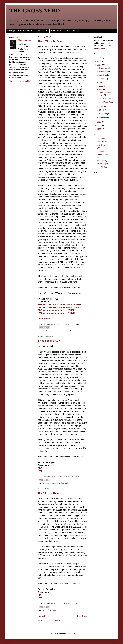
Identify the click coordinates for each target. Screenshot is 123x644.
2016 (99, 58)
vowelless (70, 331)
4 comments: (69, 324)
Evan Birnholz (102, 154)
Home (63, 616)
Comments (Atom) (57, 620)
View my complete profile (19, 81)
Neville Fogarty (103, 164)
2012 (99, 125)
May (101, 90)
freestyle (48, 483)
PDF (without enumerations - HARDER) (57, 310)
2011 (99, 129)
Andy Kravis (101, 145)
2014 (99, 65)
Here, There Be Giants (51, 41)
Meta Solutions (43, 31)
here (55, 363)
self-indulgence (50, 331)
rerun (54, 610)
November (104, 72)
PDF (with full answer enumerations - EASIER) (60, 305)
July (101, 82)
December (104, 68)
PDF (40, 468)
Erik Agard (101, 151)
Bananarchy (25, 41)
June (102, 86)
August (102, 79)
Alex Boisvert (102, 142)
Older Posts (82, 616)
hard (54, 483)
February (103, 114)
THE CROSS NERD (34, 10)
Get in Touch (70, 31)
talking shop (61, 331)
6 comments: (69, 477)
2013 (99, 122)
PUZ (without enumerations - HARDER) (57, 313)
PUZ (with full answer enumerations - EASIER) (60, 307)
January (103, 117)
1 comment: (69, 603)
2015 (99, 61)
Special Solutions (57, 31)
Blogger (72, 633)
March (102, 110)
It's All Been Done (49, 493)
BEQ (99, 148)
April (101, 107)
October (103, 75)
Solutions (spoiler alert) (26, 31)
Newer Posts (44, 616)
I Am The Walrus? (49, 341)
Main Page (11, 31)
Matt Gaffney (102, 161)
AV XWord (101, 139)
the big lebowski (62, 483)
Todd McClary (102, 167)
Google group (100, 48)
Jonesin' (100, 157)
